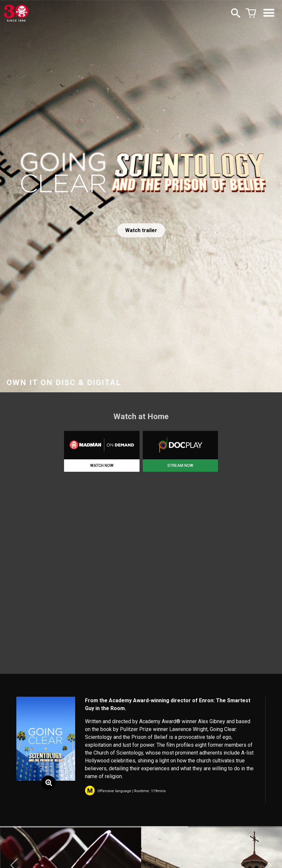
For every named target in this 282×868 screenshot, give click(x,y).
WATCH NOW (102, 466)
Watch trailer (141, 230)
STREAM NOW (180, 466)
